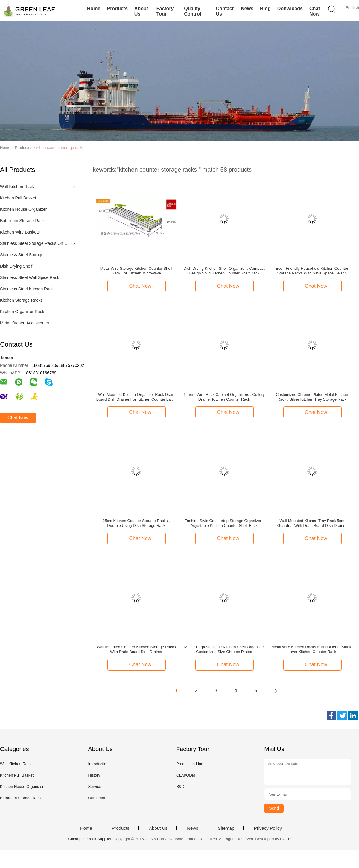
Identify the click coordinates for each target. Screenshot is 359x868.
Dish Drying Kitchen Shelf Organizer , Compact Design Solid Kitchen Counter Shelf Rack (224, 271)
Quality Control (193, 11)
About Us (141, 11)
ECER (285, 839)
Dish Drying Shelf (16, 266)
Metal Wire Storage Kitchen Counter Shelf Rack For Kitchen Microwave (136, 271)
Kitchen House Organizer (23, 209)
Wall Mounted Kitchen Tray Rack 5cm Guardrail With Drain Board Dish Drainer (312, 523)
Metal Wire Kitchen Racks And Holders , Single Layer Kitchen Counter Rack (312, 649)
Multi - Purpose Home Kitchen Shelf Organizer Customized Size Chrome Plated (224, 649)
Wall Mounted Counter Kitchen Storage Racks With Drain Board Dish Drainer (136, 649)
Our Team (96, 798)
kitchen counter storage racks (59, 148)
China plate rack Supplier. (91, 839)
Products (117, 9)
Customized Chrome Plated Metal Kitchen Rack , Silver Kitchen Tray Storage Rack (312, 397)
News (247, 9)
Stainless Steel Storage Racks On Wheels (34, 243)
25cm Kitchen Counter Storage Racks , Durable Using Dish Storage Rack (136, 523)
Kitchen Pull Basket (18, 198)
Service (94, 787)
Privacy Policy (268, 828)
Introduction (98, 764)
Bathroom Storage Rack (22, 221)
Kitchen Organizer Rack (22, 312)
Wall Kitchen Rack (17, 187)
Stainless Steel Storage (22, 255)
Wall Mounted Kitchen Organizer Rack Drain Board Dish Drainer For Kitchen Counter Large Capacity (136, 397)
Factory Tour (165, 11)
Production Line (190, 764)
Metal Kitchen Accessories (24, 323)
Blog (265, 9)
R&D (180, 787)
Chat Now (315, 11)
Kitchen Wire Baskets (20, 232)
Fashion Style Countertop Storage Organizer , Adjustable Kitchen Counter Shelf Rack (224, 523)
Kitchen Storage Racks (21, 300)
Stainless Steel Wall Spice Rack (30, 277)
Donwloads (290, 9)
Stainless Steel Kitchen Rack (27, 289)
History (94, 775)
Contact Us (225, 11)
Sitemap (226, 828)
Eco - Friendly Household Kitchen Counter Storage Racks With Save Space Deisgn (312, 271)
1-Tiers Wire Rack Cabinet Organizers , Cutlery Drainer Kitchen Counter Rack (224, 397)
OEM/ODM (186, 775)
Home (94, 9)
